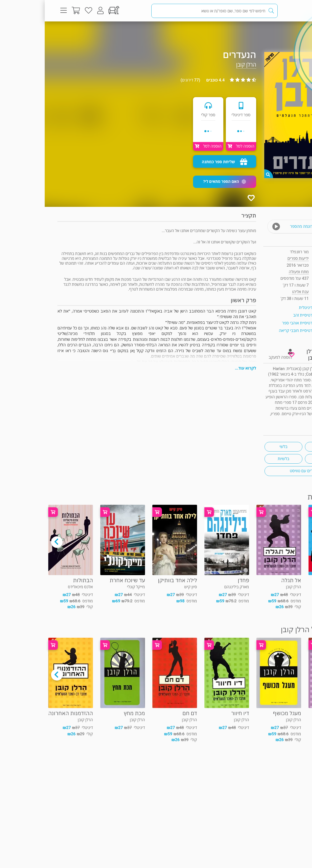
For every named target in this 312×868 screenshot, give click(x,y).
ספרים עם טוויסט (259, 471)
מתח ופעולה (282, 31)
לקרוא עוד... (201, 368)
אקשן (279, 459)
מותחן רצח (279, 447)
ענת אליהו (256, 292)
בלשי (239, 447)
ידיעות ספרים (253, 258)
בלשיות (239, 459)
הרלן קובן (201, 65)
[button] (180, 182)
